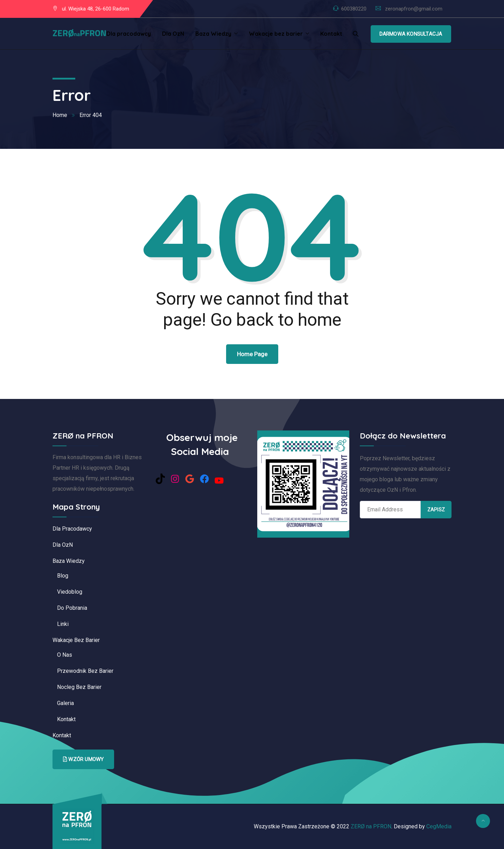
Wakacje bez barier (276, 34)
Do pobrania (72, 608)
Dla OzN (173, 34)
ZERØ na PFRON (371, 826)
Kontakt (331, 34)
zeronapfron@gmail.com (414, 9)
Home (60, 115)
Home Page (252, 354)
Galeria (65, 703)
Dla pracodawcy (129, 34)
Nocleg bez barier (79, 687)
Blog (63, 576)
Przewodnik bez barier (85, 671)
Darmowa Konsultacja (411, 34)
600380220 (354, 9)
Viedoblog (70, 592)
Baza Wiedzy (213, 34)
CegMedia (439, 826)
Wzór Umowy (83, 759)
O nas (65, 655)
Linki (63, 624)
